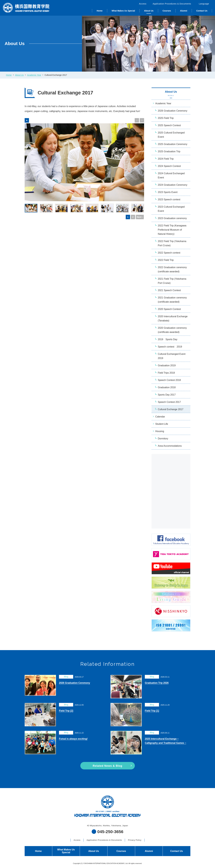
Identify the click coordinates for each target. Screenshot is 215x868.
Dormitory (163, 439)
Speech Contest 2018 (169, 380)
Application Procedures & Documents (172, 4)
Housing (160, 431)
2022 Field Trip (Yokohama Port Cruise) (172, 243)
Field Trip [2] (66, 711)
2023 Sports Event (168, 192)
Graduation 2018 (167, 387)
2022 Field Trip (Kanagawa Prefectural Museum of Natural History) (172, 230)
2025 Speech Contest (169, 125)
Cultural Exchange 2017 (171, 409)
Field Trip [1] (152, 711)
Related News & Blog (107, 766)
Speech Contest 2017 (169, 402)
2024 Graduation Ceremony (173, 185)
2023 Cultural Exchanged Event (171, 209)
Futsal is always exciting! (73, 739)
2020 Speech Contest (169, 309)
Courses (167, 11)
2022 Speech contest (169, 253)
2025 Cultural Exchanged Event (171, 135)
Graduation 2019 (167, 365)
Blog (66, 677)
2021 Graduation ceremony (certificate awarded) (172, 300)
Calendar (160, 417)
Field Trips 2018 (166, 373)
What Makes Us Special (123, 11)
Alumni (184, 11)
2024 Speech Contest (169, 166)
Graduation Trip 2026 (157, 683)
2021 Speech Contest (169, 290)
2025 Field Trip (166, 118)
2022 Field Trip (166, 260)
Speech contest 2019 (170, 347)
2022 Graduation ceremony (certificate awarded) (172, 269)
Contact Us (202, 11)
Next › (140, 217)
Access (143, 4)
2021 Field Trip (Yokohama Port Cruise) (172, 281)
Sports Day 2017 (167, 395)
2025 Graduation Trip (169, 151)
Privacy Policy (135, 840)
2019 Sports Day (168, 339)
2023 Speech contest (169, 199)
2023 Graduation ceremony (172, 218)
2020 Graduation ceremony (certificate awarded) (172, 330)
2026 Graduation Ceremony (173, 111)
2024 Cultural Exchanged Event (171, 175)
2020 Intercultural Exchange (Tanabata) (173, 318)
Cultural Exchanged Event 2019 (172, 356)
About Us (149, 11)
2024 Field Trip (166, 159)
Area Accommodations (170, 446)
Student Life (162, 424)
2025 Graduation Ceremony (173, 144)
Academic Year (34, 75)
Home (100, 11)
